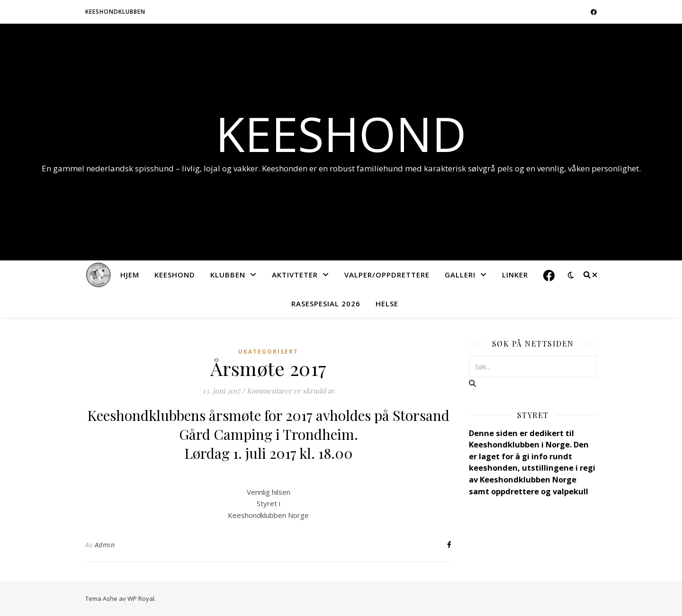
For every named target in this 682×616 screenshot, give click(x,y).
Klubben (228, 275)
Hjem (130, 275)
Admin (105, 545)
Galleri (460, 275)
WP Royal (141, 598)
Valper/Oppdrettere (387, 275)
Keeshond (341, 134)
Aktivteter (295, 275)
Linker (515, 275)
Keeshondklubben (115, 12)
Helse (387, 304)
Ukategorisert (268, 352)
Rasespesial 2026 (326, 304)
